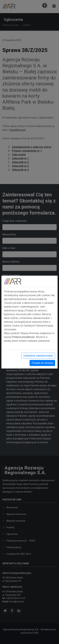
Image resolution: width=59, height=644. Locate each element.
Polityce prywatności (23, 337)
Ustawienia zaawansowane (38, 356)
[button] (54, 6)
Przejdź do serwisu (42, 363)
